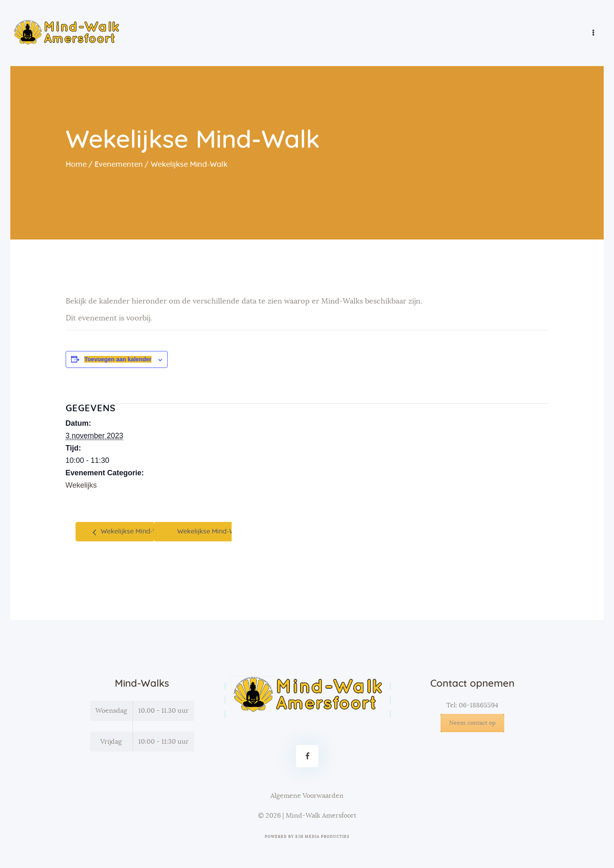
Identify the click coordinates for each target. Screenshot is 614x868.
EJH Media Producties (322, 837)
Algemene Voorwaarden (307, 796)
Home (76, 165)
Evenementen (119, 165)
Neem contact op (472, 723)
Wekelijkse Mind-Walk (134, 531)
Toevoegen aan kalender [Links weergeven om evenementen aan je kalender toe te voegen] (118, 359)
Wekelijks (81, 485)
